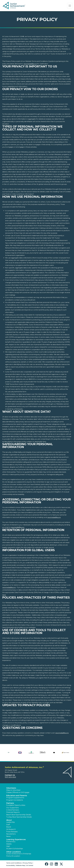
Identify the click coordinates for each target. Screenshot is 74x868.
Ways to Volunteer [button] (13, 790)
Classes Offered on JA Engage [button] (18, 792)
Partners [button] (10, 803)
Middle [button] (9, 844)
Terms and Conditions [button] (14, 863)
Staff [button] (8, 825)
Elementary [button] (11, 842)
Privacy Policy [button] (28, 863)
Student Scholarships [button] (15, 849)
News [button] (8, 836)
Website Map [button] (21, 865)
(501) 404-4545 (10, 777)
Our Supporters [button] (12, 808)
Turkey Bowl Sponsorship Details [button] (19, 817)
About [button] (9, 820)
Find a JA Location (13, 856)
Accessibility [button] (11, 865)
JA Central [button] (30, 865)
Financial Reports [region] (13, 812)
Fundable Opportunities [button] (16, 805)
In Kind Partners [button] (13, 810)
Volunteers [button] (11, 788)
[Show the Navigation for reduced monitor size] (70, 6)
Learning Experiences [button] (16, 839)
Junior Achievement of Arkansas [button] (19, 854)
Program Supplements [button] (15, 798)
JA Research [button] (11, 829)
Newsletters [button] (11, 834)
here (4, 595)
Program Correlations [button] (15, 800)
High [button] (8, 846)
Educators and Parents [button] (17, 796)
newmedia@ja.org (30, 64)
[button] (47, 864)
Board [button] (9, 827)
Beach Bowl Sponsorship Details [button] (19, 815)
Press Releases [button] (12, 832)
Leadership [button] (11, 822)
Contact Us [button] (10, 775)
